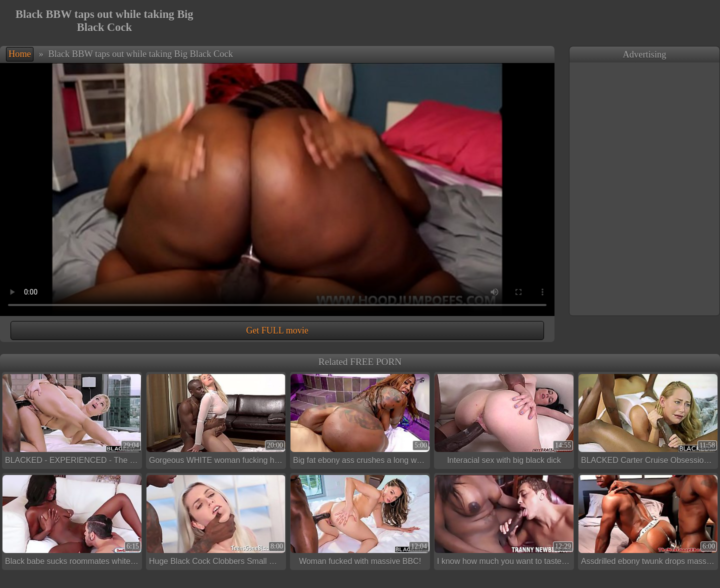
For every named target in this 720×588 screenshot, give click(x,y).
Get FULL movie (277, 330)
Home (20, 54)
